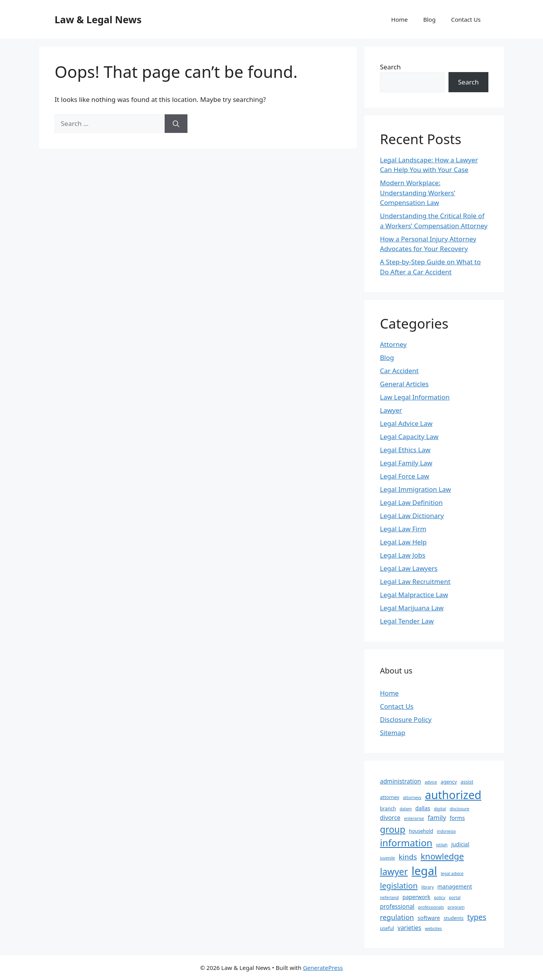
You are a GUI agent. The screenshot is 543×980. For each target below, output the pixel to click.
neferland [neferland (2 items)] (389, 897)
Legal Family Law (406, 463)
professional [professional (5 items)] (397, 907)
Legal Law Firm (403, 529)
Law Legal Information (415, 397)
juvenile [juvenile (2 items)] (387, 858)
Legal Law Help (403, 542)
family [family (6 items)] (437, 817)
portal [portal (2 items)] (455, 897)
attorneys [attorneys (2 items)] (412, 797)
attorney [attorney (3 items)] (390, 797)
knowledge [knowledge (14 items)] (442, 856)
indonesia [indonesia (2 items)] (446, 831)
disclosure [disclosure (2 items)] (460, 809)
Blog (430, 19)
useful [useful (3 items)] (387, 928)
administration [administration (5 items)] (400, 781)
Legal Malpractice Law (414, 595)
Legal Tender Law (407, 621)
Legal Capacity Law (409, 437)
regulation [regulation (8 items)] (397, 917)
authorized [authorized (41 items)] (453, 795)
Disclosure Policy (406, 719)
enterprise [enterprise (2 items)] (414, 818)
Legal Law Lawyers (409, 568)
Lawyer (391, 410)
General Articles (404, 384)
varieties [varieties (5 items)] (410, 928)
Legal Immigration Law (415, 489)
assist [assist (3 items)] (467, 782)
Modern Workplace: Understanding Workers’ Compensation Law (418, 193)
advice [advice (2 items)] (431, 782)
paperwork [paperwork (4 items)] (416, 897)
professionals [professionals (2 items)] (431, 907)
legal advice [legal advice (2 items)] (452, 873)
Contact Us (466, 19)
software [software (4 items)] (429, 918)
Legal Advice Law (406, 423)
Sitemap (393, 733)
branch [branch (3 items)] (388, 809)
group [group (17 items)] (393, 829)
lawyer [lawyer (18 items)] (394, 871)
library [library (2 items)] (428, 887)
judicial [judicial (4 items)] (460, 844)
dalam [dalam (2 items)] (406, 809)
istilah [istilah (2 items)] (442, 845)
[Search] (176, 124)
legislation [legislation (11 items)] (399, 885)
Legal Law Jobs (403, 555)
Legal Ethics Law (405, 450)
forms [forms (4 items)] (457, 818)
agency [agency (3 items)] (449, 782)
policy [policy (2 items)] (440, 897)
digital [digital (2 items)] (440, 809)
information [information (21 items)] (406, 843)
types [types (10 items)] (477, 917)
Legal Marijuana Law (412, 608)
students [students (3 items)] (453, 918)
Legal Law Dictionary (412, 516)
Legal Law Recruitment (415, 581)
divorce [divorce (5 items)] (390, 818)
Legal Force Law (405, 476)
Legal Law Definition (411, 502)
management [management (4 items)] (455, 886)
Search (390, 67)
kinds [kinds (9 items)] (408, 857)
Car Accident (399, 371)
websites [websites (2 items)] (433, 928)
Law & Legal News (98, 19)
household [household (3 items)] (421, 831)
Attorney (393, 344)
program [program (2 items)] (456, 907)
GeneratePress (323, 968)
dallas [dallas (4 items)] (423, 808)
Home (400, 19)
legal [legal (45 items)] (424, 871)
